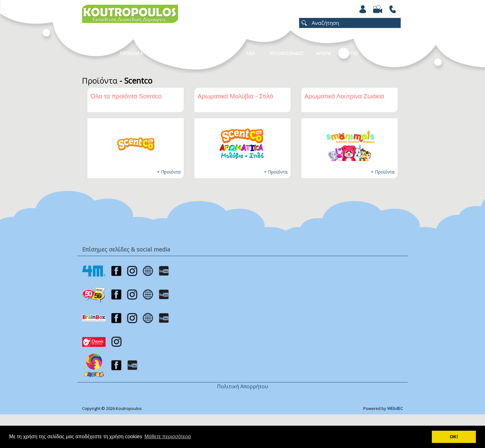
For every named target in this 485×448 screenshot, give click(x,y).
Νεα (251, 53)
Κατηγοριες (179, 53)
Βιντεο (350, 53)
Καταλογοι (219, 53)
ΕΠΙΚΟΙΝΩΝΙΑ (385, 53)
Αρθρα (323, 53)
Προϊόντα (100, 80)
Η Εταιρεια (97, 53)
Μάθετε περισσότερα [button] (168, 437)
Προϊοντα (131, 53)
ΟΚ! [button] (454, 437)
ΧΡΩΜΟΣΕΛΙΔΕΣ (287, 53)
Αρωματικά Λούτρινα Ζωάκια (344, 96)
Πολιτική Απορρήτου (242, 386)
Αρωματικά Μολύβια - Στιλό (235, 96)
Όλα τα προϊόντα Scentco (126, 96)
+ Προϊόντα (169, 172)
